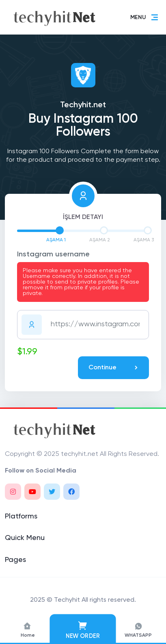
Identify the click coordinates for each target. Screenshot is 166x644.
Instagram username (53, 254)
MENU (144, 17)
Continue (114, 368)
